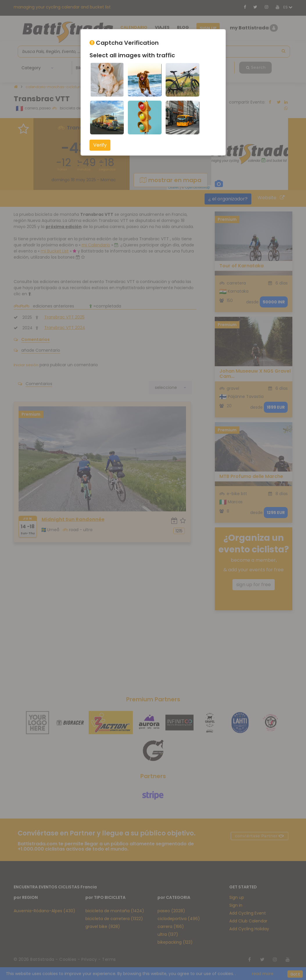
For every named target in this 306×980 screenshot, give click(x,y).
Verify (100, 145)
